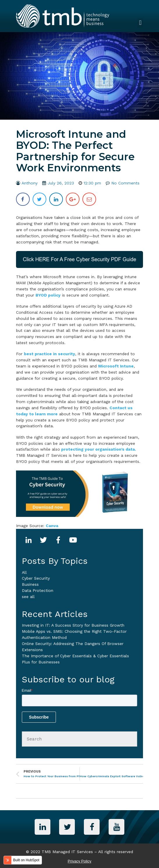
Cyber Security (36, 578)
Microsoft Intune (116, 366)
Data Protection (38, 590)
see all (28, 597)
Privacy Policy (80, 861)
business (30, 584)
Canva (52, 526)
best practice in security (50, 354)
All (24, 572)
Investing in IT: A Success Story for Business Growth (73, 625)
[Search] (80, 739)
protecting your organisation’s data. (98, 449)
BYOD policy (48, 295)
